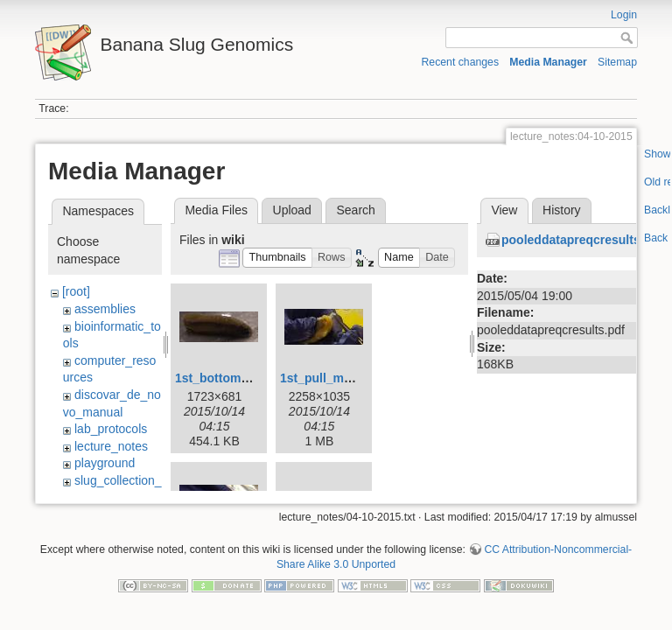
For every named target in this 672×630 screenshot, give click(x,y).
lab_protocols (111, 429)
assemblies (105, 309)
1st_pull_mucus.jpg (337, 378)
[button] (277, 258)
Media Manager (548, 62)
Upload (292, 210)
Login (624, 15)
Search (355, 210)
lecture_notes (111, 446)
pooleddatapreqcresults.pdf (582, 240)
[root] (76, 291)
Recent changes (461, 62)
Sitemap (617, 62)
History (562, 210)
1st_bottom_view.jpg (235, 378)
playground (105, 463)
